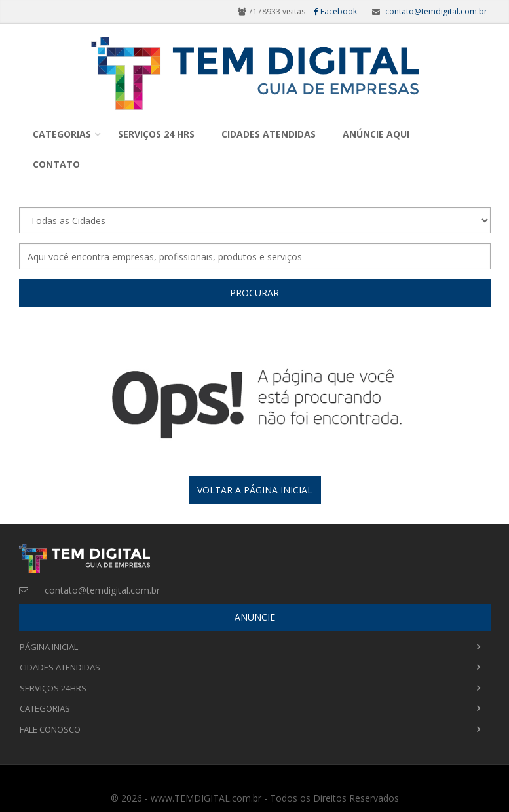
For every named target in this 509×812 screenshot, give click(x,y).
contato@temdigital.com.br (436, 11)
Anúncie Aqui (376, 134)
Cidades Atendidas (269, 134)
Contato (56, 164)
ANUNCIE (255, 617)
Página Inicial (49, 647)
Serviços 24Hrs (53, 688)
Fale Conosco (50, 729)
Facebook (335, 11)
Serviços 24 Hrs (156, 134)
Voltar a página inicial (255, 490)
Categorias (62, 134)
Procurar (254, 293)
